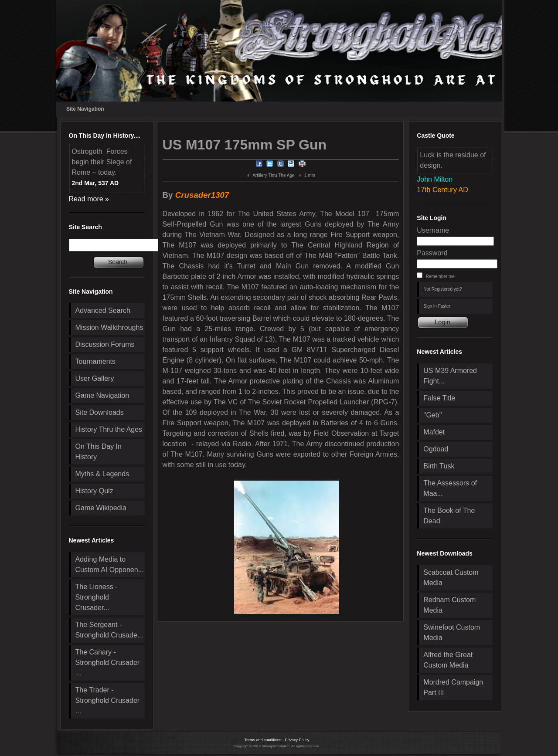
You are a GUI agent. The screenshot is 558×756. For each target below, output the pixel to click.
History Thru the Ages (109, 429)
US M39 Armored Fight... (450, 376)
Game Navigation (102, 395)
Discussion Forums (105, 344)
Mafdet (434, 432)
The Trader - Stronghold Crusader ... (108, 700)
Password (432, 253)
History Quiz (94, 491)
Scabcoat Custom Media (451, 578)
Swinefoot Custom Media (452, 632)
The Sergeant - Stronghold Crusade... (109, 630)
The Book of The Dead (449, 516)
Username (433, 230)
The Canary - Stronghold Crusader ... (108, 663)
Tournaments (96, 361)
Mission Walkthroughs (109, 327)
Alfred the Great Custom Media (448, 660)
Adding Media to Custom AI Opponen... (110, 564)
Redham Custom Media (449, 605)
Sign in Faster (437, 306)
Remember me (440, 276)
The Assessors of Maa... (450, 488)
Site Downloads (100, 412)
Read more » (89, 199)
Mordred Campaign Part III (453, 687)
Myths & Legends (102, 474)
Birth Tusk (439, 466)
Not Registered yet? (442, 289)
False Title (439, 398)
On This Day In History (99, 452)
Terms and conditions (263, 740)
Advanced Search (103, 310)
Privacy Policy (297, 740)
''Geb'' (432, 415)
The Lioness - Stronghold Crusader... (97, 597)
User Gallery (95, 378)
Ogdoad (436, 449)
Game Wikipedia (101, 508)
